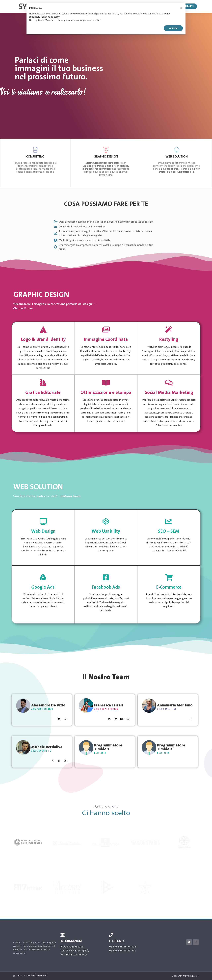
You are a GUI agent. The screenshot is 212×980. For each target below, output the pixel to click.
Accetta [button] (173, 28)
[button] (181, 8)
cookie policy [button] (53, 17)
